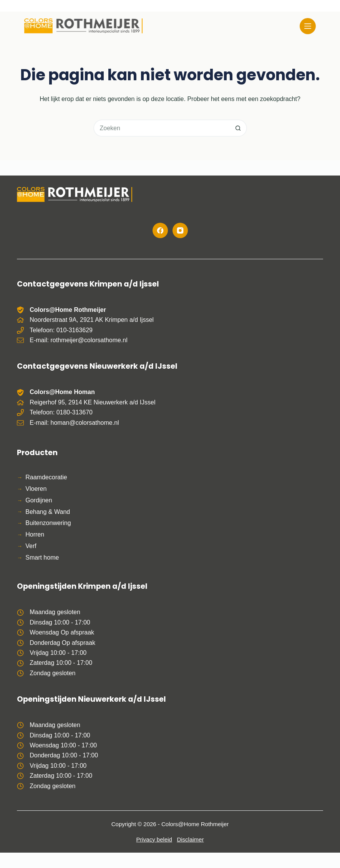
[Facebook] (160, 230)
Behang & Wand (48, 512)
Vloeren (36, 489)
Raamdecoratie (46, 477)
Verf (31, 546)
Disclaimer (190, 839)
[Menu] (308, 26)
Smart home (42, 557)
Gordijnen (39, 500)
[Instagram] (180, 230)
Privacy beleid (154, 839)
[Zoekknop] (238, 128)
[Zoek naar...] (162, 128)
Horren (35, 534)
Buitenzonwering (48, 523)
